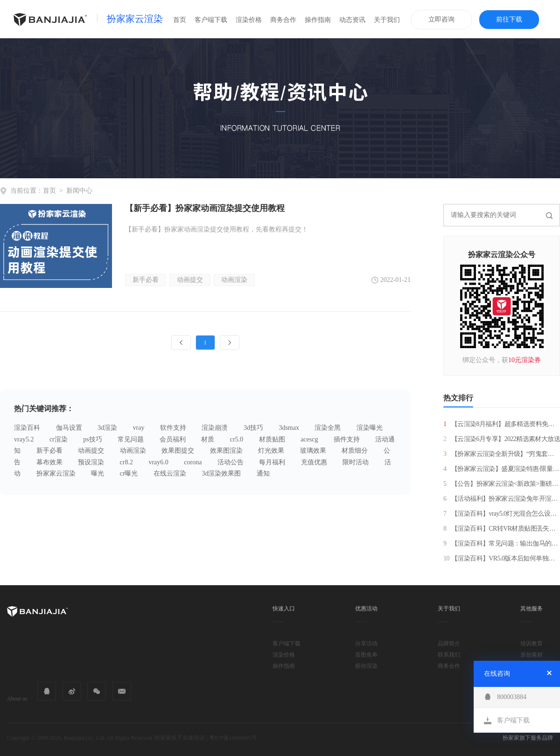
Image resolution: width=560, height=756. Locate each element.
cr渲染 (59, 439)
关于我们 (387, 20)
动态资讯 (352, 20)
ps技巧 (92, 439)
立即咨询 (441, 19)
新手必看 (146, 280)
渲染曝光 (370, 428)
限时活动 (356, 462)
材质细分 (355, 451)
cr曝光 (129, 473)
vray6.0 (158, 462)
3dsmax (289, 428)
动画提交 (190, 280)
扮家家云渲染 (135, 19)
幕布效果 (49, 462)
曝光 (98, 473)
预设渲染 (91, 462)
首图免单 (366, 655)
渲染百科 (27, 428)
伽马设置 (69, 428)
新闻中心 (79, 191)
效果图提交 (178, 451)
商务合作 (283, 20)
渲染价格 (249, 20)
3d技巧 (253, 428)
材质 (208, 439)
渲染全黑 (328, 428)
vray (139, 428)
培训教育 (532, 644)
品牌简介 (449, 644)
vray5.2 (24, 439)
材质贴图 (272, 439)
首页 (180, 20)
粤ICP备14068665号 (233, 738)
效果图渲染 (226, 451)
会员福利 (173, 439)
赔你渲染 (366, 666)
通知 (263, 473)
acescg (309, 439)
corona (193, 462)
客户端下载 (211, 20)
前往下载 (509, 19)
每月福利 (272, 462)
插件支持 (347, 439)
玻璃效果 (313, 451)
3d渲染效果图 (221, 473)
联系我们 (449, 655)
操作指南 (318, 20)
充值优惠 (314, 462)
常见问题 (131, 439)
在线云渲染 (170, 473)
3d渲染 (107, 428)
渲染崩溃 (215, 428)
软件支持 (173, 428)
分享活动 (366, 644)
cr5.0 (237, 439)
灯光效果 (271, 451)
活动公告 (231, 462)
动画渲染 (234, 280)
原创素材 (532, 655)
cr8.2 (126, 462)
